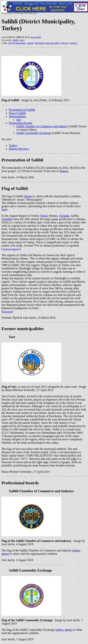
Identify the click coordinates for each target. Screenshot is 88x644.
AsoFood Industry (11, 249)
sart (22, 40)
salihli (16, 40)
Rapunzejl (7, 312)
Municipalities (17, 116)
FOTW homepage (17, 43)
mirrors (73, 43)
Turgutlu (64, 216)
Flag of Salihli (17, 113)
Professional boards (21, 123)
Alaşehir (6, 219)
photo (28, 196)
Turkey (13, 145)
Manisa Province (19, 149)
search (30, 43)
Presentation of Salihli (22, 110)
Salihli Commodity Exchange (34, 133)
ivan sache (36, 37)
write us (65, 43)
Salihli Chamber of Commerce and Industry (42, 126)
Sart (19, 120)
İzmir (44, 216)
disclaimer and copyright (47, 43)
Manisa (64, 171)
